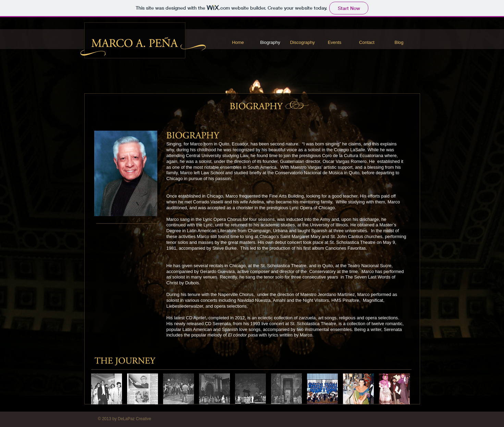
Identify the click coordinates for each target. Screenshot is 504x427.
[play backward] (100, 389)
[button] (143, 389)
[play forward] (406, 389)
